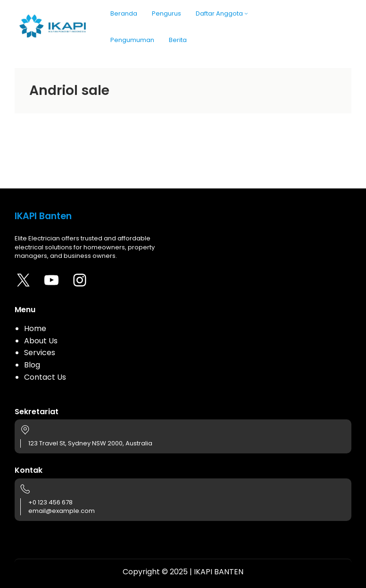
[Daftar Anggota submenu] (246, 13)
